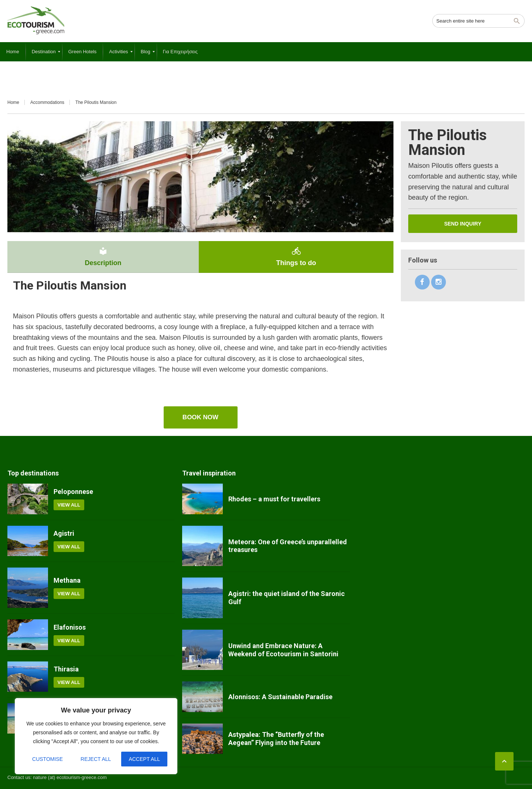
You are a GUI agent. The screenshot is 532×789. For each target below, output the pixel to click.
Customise (47, 759)
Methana (67, 580)
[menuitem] (13, 52)
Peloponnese (73, 492)
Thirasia (66, 669)
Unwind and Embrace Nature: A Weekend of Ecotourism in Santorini (283, 650)
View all (69, 505)
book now (200, 417)
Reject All (96, 759)
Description (103, 257)
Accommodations (47, 102)
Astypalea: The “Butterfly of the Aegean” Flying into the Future (276, 739)
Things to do (296, 257)
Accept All (144, 759)
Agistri (64, 533)
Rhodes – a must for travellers (274, 499)
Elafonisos (70, 627)
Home (13, 102)
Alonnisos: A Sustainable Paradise (280, 697)
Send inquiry (463, 224)
